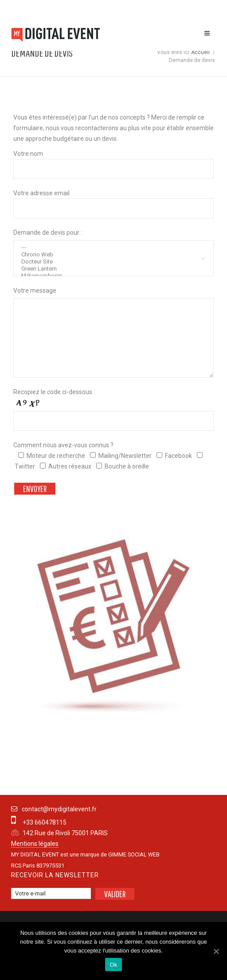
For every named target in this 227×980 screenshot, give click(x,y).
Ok (113, 965)
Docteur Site (115, 262)
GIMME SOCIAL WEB (134, 854)
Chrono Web (115, 255)
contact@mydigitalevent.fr (59, 809)
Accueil (200, 52)
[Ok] (216, 951)
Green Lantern (115, 269)
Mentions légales (35, 844)
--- (115, 248)
